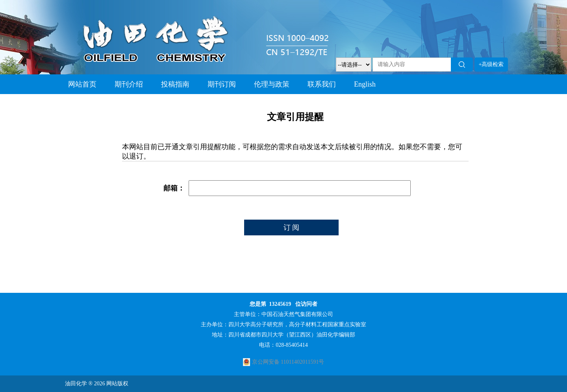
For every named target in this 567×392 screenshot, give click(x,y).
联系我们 (322, 84)
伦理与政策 (272, 84)
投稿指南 (175, 84)
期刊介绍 (129, 84)
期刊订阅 (222, 84)
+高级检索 (491, 64)
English (365, 84)
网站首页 (82, 84)
